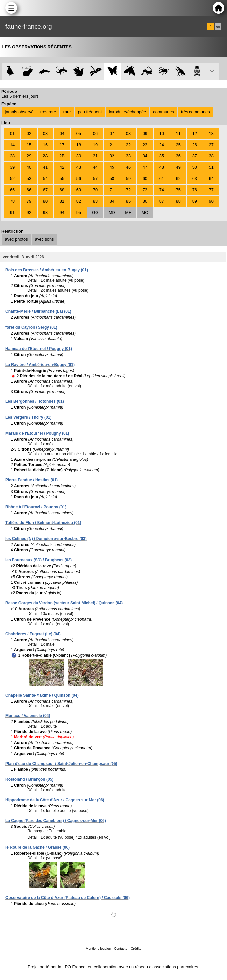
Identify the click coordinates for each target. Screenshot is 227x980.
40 (29, 167)
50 (195, 167)
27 (211, 145)
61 (162, 179)
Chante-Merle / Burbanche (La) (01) (38, 311)
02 (29, 133)
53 (29, 179)
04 (62, 133)
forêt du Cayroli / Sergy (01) (31, 327)
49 (178, 167)
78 (12, 201)
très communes (195, 112)
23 (145, 145)
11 (178, 133)
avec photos (16, 239)
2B (62, 156)
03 (45, 133)
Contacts (121, 949)
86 (145, 201)
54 (45, 179)
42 (62, 167)
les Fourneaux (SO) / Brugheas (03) (38, 560)
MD (112, 212)
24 (162, 145)
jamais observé (19, 112)
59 (128, 179)
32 (112, 156)
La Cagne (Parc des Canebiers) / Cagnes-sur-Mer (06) (56, 821)
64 (211, 179)
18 (79, 145)
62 (178, 179)
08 (128, 133)
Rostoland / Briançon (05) (29, 779)
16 (45, 145)
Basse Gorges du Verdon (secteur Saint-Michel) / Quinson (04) (64, 603)
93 (45, 212)
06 (95, 133)
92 (29, 212)
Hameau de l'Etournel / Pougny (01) (39, 349)
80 (45, 201)
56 (79, 179)
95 (79, 212)
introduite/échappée (127, 112)
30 (79, 156)
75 (178, 190)
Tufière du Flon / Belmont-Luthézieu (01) (43, 523)
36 (178, 156)
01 (12, 133)
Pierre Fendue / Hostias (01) (32, 480)
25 (178, 145)
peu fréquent (90, 112)
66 (29, 190)
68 (62, 190)
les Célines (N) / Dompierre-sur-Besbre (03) (46, 539)
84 (112, 201)
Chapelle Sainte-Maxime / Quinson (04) (42, 695)
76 (195, 190)
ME (128, 212)
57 (95, 179)
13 (211, 133)
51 (211, 167)
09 (145, 133)
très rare (48, 112)
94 (62, 212)
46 (128, 167)
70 (95, 190)
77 (211, 190)
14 (12, 145)
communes (163, 112)
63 (195, 179)
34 (145, 156)
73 (145, 190)
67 (45, 190)
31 (95, 156)
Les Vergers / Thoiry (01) (28, 417)
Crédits (136, 949)
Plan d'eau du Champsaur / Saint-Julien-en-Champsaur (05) (61, 764)
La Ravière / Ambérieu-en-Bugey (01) (40, 365)
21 (112, 145)
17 (62, 145)
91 (12, 212)
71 (112, 190)
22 (128, 145)
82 (79, 201)
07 (112, 133)
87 (162, 201)
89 (195, 201)
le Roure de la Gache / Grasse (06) (38, 847)
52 (12, 179)
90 (211, 201)
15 (29, 145)
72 (128, 190)
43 (79, 167)
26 (195, 145)
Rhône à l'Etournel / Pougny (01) (36, 507)
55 (62, 179)
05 (79, 133)
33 (128, 156)
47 (145, 167)
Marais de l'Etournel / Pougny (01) (37, 433)
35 (162, 156)
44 (95, 167)
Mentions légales (98, 949)
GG (95, 212)
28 (12, 156)
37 (195, 156)
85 (128, 201)
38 (211, 156)
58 (112, 179)
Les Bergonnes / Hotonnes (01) (35, 401)
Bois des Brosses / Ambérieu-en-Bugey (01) (47, 270)
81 (62, 201)
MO (145, 212)
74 (162, 190)
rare (67, 112)
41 (45, 167)
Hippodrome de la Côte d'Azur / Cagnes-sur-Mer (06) (55, 800)
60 (145, 179)
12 (195, 133)
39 (12, 167)
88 (178, 201)
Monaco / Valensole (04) (28, 716)
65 (12, 190)
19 (95, 145)
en (218, 27)
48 (162, 167)
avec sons (44, 239)
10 (162, 133)
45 (112, 167)
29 (29, 156)
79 (29, 201)
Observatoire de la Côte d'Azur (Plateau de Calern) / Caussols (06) (68, 898)
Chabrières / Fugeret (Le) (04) (33, 634)
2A (45, 156)
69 (79, 190)
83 (95, 201)
